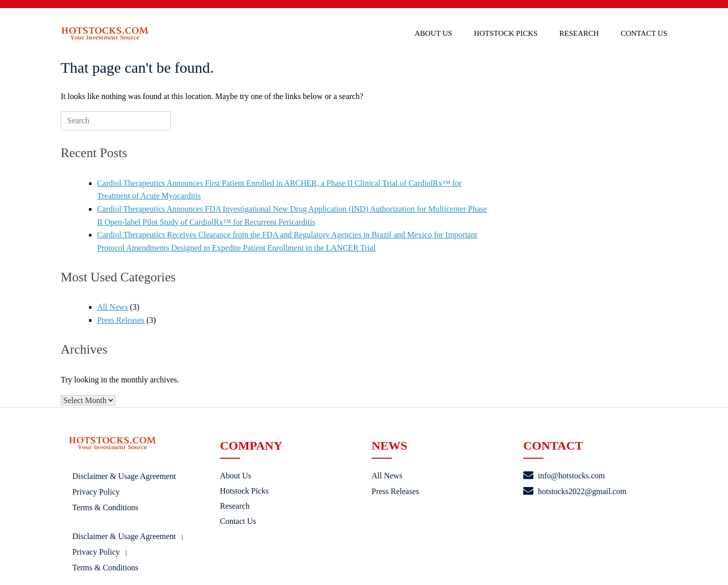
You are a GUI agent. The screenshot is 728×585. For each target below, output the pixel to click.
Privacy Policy (96, 492)
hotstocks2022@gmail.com (575, 491)
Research (579, 34)
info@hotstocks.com (564, 476)
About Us (433, 34)
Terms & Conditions (105, 507)
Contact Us (644, 34)
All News (112, 307)
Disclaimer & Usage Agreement (124, 476)
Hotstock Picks (506, 34)
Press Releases (121, 320)
